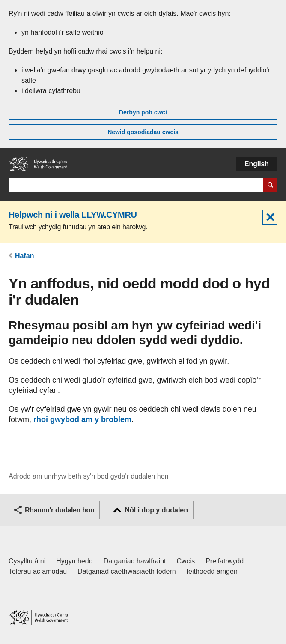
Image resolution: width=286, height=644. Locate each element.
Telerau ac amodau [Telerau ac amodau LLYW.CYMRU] (38, 571)
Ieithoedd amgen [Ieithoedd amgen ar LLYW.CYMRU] (212, 571)
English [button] (257, 164)
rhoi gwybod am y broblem (82, 419)
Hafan (24, 256)
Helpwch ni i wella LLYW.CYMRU (73, 215)
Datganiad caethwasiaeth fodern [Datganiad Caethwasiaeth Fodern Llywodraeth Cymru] (127, 571)
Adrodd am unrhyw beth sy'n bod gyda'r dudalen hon (88, 476)
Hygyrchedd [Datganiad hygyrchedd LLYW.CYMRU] (74, 561)
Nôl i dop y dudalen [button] (156, 510)
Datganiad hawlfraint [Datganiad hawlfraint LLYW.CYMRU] (135, 561)
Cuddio (270, 217)
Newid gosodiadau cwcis (143, 132)
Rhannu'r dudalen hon (60, 510)
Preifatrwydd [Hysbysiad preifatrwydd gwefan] (225, 561)
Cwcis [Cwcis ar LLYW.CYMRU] (186, 561)
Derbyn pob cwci (143, 112)
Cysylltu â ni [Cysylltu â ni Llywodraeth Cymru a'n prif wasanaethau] (27, 561)
